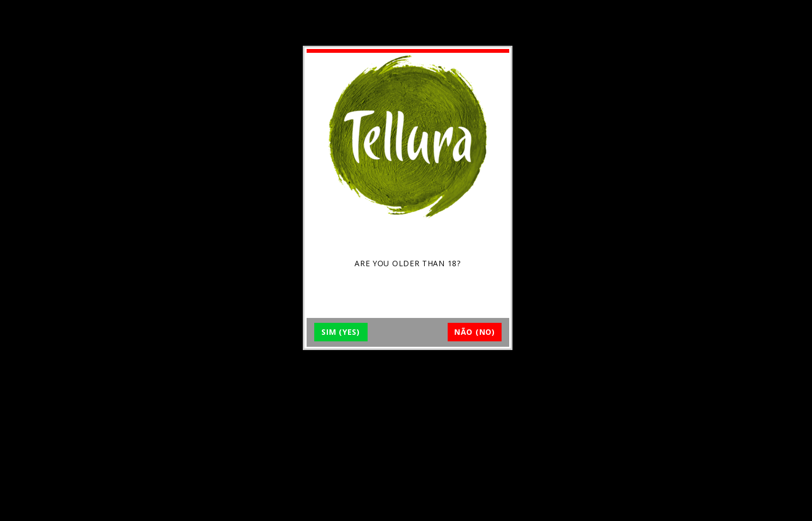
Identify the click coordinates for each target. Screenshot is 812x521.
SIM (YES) (340, 332)
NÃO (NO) (475, 332)
